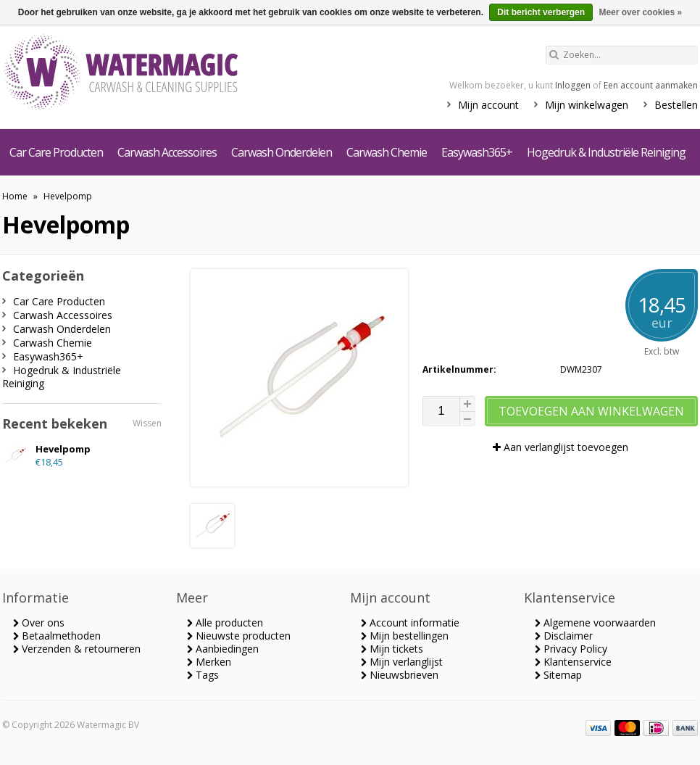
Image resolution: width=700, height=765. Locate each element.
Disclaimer (564, 636)
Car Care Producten (56, 152)
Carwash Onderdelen (282, 152)
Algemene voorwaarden (595, 623)
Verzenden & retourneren (77, 649)
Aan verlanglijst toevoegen (561, 447)
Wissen (147, 423)
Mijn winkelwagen (587, 105)
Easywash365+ (477, 152)
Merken (209, 662)
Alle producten (225, 623)
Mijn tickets (392, 649)
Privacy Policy (571, 649)
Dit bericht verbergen (541, 12)
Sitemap (558, 675)
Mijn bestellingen (405, 636)
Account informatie (410, 623)
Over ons (39, 623)
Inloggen (573, 85)
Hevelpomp (68, 196)
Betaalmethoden (57, 636)
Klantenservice (573, 662)
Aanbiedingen (223, 649)
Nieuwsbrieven (400, 675)
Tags (203, 675)
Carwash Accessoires (167, 152)
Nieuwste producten (239, 636)
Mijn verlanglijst (402, 662)
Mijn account (488, 105)
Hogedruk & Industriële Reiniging (606, 152)
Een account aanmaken (651, 85)
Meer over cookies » (640, 12)
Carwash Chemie (387, 152)
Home (15, 196)
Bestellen (676, 105)
